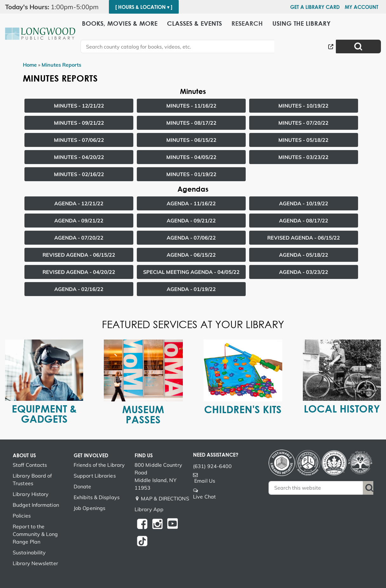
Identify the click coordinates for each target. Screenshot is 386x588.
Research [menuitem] (247, 23)
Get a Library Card (315, 7)
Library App (149, 509)
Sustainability (29, 552)
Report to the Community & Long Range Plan (35, 534)
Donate (83, 486)
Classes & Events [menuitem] (194, 23)
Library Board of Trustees (32, 479)
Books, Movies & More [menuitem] (120, 23)
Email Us (205, 481)
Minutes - (79, 106)
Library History (31, 494)
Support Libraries (95, 476)
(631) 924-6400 (212, 466)
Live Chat (204, 497)
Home (30, 65)
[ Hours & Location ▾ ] (144, 7)
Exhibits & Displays (97, 497)
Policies (22, 516)
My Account (362, 7)
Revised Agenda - (304, 238)
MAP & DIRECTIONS (165, 499)
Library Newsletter (35, 563)
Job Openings (90, 508)
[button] (54, 7)
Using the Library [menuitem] (301, 23)
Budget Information (36, 505)
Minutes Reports (61, 65)
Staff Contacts (30, 465)
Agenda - (79, 203)
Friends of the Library (99, 465)
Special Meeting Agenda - (191, 272)
